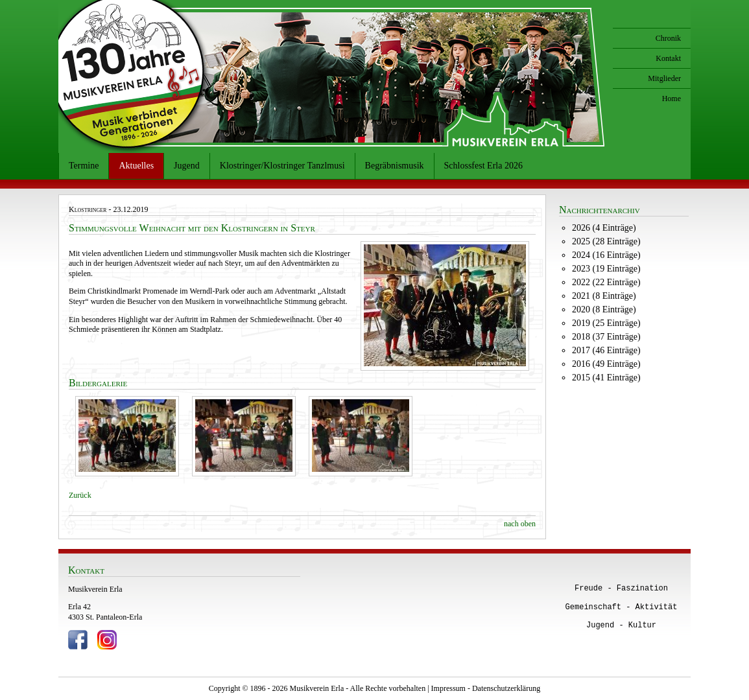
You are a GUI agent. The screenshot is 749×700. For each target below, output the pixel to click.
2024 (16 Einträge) (606, 255)
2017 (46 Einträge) (606, 350)
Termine (84, 166)
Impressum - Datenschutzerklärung (486, 688)
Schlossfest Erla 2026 (483, 166)
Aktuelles (136, 166)
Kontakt (668, 58)
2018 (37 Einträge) (606, 337)
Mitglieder (664, 78)
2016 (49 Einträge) (606, 364)
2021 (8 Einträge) (604, 296)
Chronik (668, 38)
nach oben (520, 524)
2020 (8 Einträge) (604, 309)
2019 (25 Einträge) (606, 323)
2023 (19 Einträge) (606, 269)
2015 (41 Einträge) (606, 378)
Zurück (80, 495)
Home (672, 99)
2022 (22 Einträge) (606, 282)
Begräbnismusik (395, 166)
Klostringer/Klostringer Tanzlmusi (282, 166)
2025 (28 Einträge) (606, 241)
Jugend (187, 166)
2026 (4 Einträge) (604, 228)
